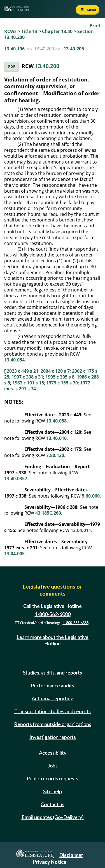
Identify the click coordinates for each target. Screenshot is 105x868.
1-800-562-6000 (53, 614)
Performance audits (53, 685)
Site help (53, 791)
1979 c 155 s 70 (62, 383)
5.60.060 (91, 496)
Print (95, 25)
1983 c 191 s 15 (28, 383)
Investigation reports (53, 737)
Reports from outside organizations (53, 724)
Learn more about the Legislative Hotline (53, 640)
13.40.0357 (16, 479)
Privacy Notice (50, 862)
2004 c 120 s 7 (55, 371)
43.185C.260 (48, 513)
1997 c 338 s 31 (27, 377)
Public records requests (53, 778)
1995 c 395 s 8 (60, 377)
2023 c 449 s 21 (23, 371)
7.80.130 (55, 455)
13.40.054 (14, 360)
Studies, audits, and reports (53, 673)
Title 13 (29, 31)
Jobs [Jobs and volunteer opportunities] (53, 766)
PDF (12, 66)
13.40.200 (47, 66)
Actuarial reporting (53, 698)
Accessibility (53, 753)
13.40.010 (56, 438)
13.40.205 (74, 49)
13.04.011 (81, 530)
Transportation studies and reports (53, 711)
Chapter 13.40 (57, 31)
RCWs (10, 31)
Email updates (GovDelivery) (53, 817)
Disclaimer (71, 855)
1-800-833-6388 (76, 623)
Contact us (53, 804)
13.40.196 (14, 49)
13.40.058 (56, 421)
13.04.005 (14, 554)
